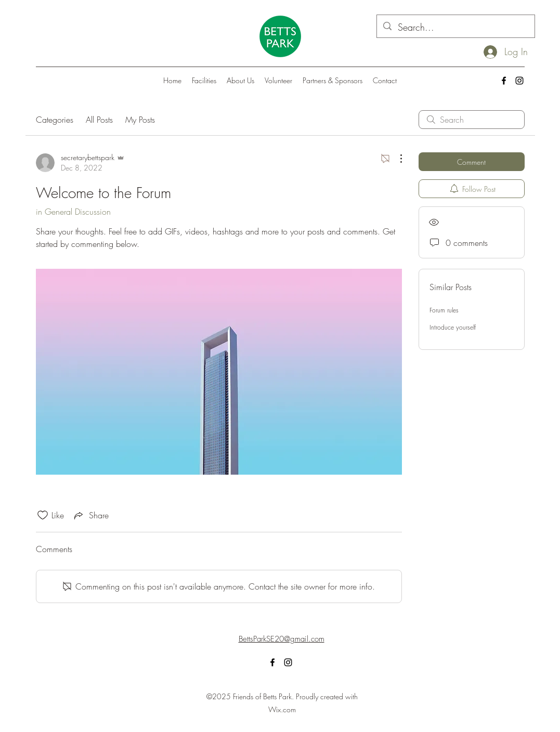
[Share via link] (90, 515)
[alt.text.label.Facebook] (504, 81)
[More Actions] (396, 159)
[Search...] (455, 28)
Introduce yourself (453, 327)
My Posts (140, 120)
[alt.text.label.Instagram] (519, 81)
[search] (472, 120)
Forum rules (444, 310)
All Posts (99, 120)
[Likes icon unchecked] (43, 515)
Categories (55, 120)
